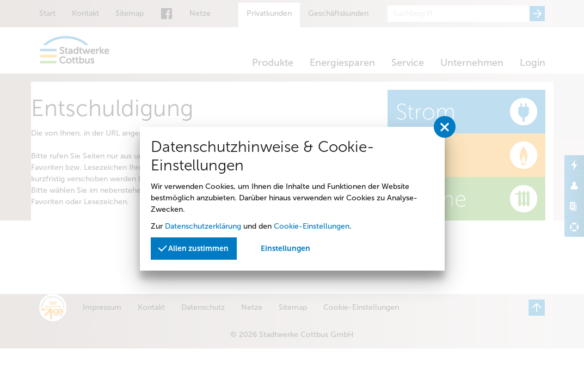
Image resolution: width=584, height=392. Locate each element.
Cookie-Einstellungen (312, 226)
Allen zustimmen (194, 247)
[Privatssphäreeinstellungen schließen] (445, 127)
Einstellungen (285, 249)
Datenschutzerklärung (203, 226)
